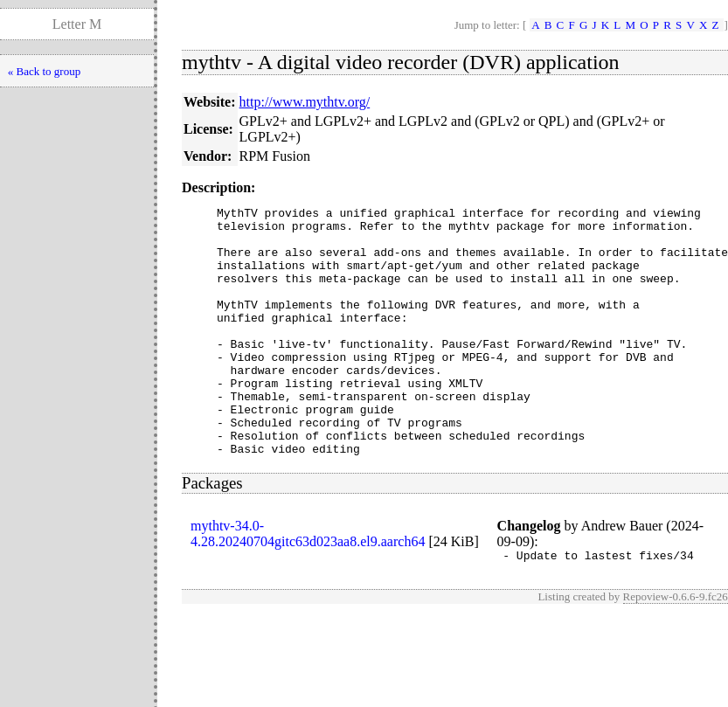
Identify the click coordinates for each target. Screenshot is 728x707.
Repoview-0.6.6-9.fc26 (676, 649)
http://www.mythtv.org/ (305, 102)
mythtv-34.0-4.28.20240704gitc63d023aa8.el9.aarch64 (308, 583)
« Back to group (44, 71)
